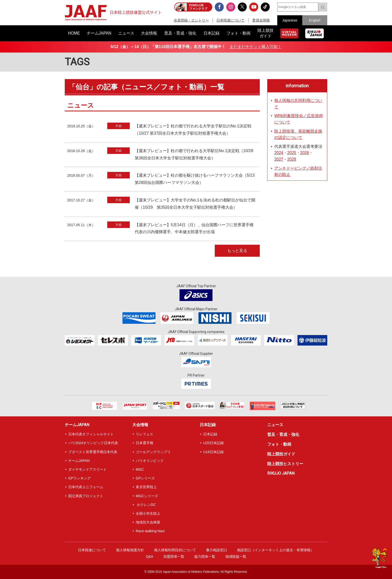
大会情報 (140, 425)
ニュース (275, 425)
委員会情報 (261, 20)
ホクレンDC (146, 505)
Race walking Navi (150, 531)
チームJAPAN (77, 425)
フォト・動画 (279, 444)
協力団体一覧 (205, 556)
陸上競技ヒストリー (285, 464)
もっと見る (237, 251)
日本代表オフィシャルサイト (91, 434)
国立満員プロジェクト (86, 496)
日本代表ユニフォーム (86, 487)
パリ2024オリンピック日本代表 (93, 443)
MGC (140, 469)
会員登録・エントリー (191, 20)
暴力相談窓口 (216, 550)
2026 (305, 153)
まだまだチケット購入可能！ (255, 47)
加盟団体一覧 (174, 556)
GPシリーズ (145, 478)
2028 (292, 159)
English (315, 20)
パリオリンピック (150, 461)
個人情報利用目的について (175, 550)
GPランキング (79, 478)
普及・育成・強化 (283, 435)
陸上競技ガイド (281, 454)
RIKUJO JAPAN (281, 473)
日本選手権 (144, 443)
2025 (292, 153)
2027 (279, 159)
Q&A (149, 556)
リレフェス (144, 434)
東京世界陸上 (146, 487)
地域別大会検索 (148, 522)
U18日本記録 (213, 452)
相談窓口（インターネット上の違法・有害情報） (275, 550)
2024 (279, 153)
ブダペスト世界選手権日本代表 (93, 452)
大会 (118, 126)
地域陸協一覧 (236, 556)
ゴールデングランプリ (153, 452)
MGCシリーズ (147, 496)
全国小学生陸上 (148, 513)
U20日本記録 (213, 443)
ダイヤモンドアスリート (87, 469)
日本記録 (208, 425)
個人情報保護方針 (130, 550)
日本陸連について (230, 20)
